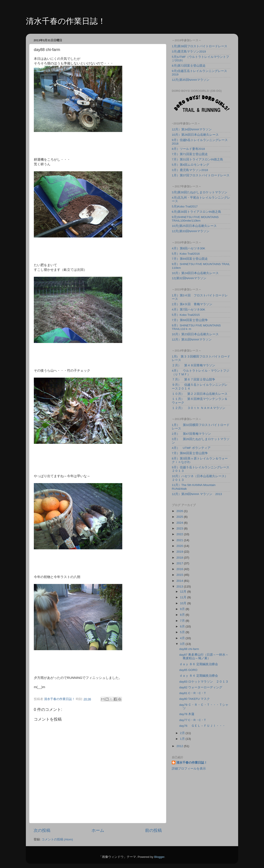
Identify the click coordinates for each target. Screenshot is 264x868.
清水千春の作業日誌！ (66, 21)
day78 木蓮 (187, 714)
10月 (184, 603)
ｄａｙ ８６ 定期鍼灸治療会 (199, 664)
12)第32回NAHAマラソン (189, 278)
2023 (180, 528)
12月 (184, 592)
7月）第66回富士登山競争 (190, 453)
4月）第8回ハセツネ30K (188, 248)
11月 (184, 597)
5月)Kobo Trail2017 (185, 206)
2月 (183, 733)
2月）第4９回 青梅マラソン (192, 304)
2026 (180, 511)
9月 (183, 609)
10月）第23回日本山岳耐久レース (195, 334)
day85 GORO (188, 670)
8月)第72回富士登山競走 (189, 66)
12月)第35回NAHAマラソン (191, 80)
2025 (180, 517)
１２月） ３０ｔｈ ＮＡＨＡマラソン (199, 408)
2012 (180, 746)
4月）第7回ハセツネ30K (188, 310)
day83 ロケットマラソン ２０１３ (204, 682)
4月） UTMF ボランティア (191, 448)
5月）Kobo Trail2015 (186, 315)
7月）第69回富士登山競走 (190, 259)
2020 (180, 546)
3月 (183, 644)
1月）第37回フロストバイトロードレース (201, 175)
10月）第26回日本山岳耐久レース (195, 135)
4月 (183, 638)
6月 (183, 626)
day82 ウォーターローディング (201, 687)
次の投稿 (42, 830)
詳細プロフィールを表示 (189, 769)
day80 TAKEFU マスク (195, 699)
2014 (180, 581)
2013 (180, 587)
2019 (180, 552)
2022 (180, 534)
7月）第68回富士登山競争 (190, 320)
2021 (180, 540)
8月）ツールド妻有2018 (188, 149)
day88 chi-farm (189, 649)
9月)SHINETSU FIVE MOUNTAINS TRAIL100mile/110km (195, 219)
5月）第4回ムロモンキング (190, 165)
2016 (180, 569)
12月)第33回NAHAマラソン (191, 231)
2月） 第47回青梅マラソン (191, 434)
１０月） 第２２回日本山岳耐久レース (200, 394)
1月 (183, 739)
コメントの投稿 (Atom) (57, 839)
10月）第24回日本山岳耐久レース (195, 273)
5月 (183, 632)
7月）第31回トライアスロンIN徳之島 (197, 159)
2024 (180, 523)
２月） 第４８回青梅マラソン (193, 365)
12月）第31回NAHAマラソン (192, 340)
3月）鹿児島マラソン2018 (190, 170)
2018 (180, 558)
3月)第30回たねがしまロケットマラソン (200, 192)
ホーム (98, 830)
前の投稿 (153, 830)
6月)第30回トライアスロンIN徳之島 (196, 212)
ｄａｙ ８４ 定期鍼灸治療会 (199, 676)
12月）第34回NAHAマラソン (192, 129)
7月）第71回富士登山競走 (190, 154)
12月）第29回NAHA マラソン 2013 (197, 494)
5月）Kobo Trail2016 (186, 254)
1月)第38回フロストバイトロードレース (200, 46)
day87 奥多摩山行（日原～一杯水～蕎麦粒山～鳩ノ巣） (204, 656)
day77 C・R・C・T (193, 720)
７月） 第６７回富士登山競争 (193, 379)
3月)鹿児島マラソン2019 (189, 52)
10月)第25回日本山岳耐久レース (194, 226)
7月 (183, 621)
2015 (180, 575)
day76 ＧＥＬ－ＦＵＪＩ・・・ (202, 726)
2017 (180, 563)
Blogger (159, 857)
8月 (183, 615)
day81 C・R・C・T (193, 693)
